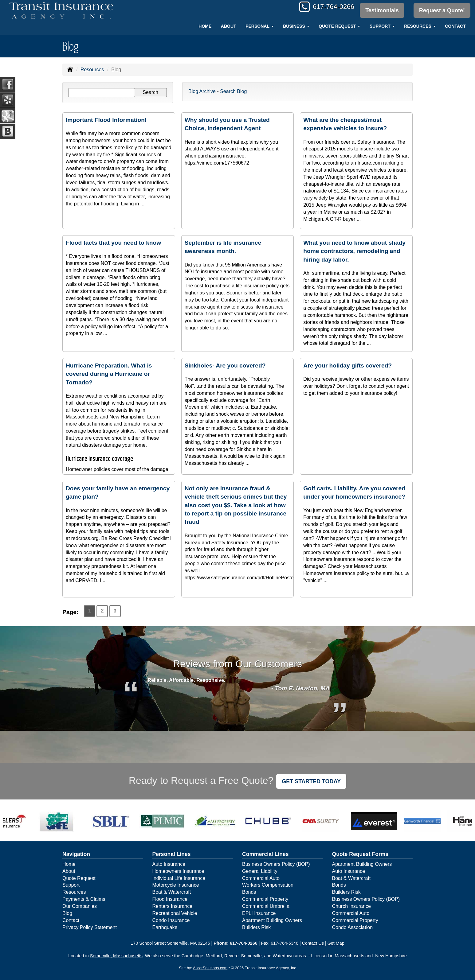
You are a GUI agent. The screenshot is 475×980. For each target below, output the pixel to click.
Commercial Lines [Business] (265, 854)
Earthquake (165, 927)
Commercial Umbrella (266, 906)
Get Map (336, 943)
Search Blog (233, 91)
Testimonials (382, 10)
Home (205, 26)
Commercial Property (265, 899)
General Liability (260, 871)
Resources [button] (420, 26)
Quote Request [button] (339, 26)
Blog (67, 913)
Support (71, 885)
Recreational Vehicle (175, 913)
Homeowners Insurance (178, 871)
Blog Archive (202, 91)
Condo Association (353, 927)
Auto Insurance (169, 864)
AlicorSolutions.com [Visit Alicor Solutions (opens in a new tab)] (210, 968)
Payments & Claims (84, 899)
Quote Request (79, 878)
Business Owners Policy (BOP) (276, 864)
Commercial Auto (261, 878)
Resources (92, 70)
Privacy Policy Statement (90, 927)
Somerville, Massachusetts (116, 956)
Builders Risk (256, 927)
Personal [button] (259, 26)
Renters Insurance (173, 906)
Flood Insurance (170, 899)
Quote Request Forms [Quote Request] (360, 854)
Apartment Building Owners (272, 920)
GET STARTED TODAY (311, 781)
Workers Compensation (268, 885)
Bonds (249, 892)
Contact (455, 26)
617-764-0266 (332, 7)
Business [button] (296, 26)
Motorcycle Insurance (176, 885)
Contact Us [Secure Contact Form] (313, 943)
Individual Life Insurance (179, 878)
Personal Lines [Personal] (172, 854)
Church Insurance (351, 906)
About (229, 26)
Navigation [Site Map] (76, 854)
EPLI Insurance (259, 913)
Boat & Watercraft (172, 892)
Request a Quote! (442, 10)
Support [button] (382, 26)
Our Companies (80, 906)
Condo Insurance (171, 920)
